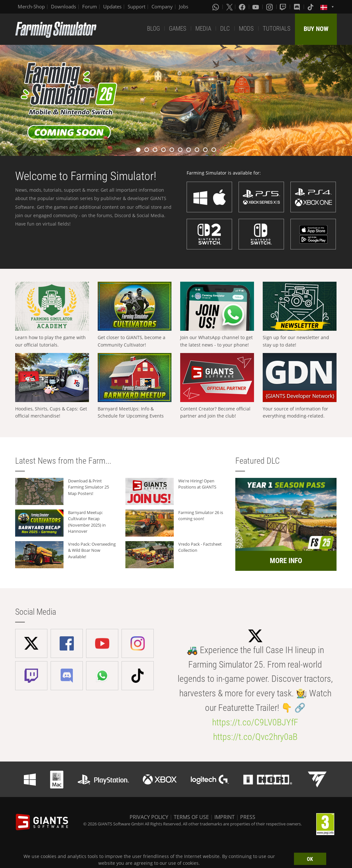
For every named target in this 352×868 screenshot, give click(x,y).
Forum (90, 6)
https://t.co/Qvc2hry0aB (255, 737)
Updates (112, 6)
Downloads (64, 6)
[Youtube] (256, 7)
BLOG (153, 29)
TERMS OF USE (191, 817)
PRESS (248, 817)
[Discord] (298, 7)
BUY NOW (316, 29)
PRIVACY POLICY (149, 817)
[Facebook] (243, 7)
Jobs (184, 6)
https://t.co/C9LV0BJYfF (255, 722)
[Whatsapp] (216, 7)
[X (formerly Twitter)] (230, 7)
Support (137, 6)
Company (162, 6)
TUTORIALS (277, 29)
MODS (246, 29)
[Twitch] (284, 7)
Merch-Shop (31, 6)
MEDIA (203, 29)
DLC (225, 29)
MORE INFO (286, 561)
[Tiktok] (311, 7)
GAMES (178, 29)
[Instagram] (270, 7)
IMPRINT (225, 817)
